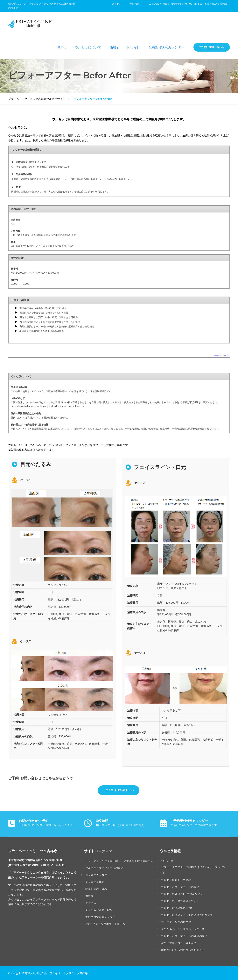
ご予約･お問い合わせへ (119, 790)
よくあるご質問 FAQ (99, 910)
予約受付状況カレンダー (166, 47)
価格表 (115, 47)
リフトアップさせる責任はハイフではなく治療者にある (119, 861)
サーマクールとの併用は (176, 922)
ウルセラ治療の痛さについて (179, 908)
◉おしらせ (167, 861)
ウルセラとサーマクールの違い (104, 868)
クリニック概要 (95, 882)
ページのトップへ (222, 356)
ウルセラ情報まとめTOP (176, 880)
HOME (61, 47)
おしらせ (133, 47)
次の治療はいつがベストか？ (179, 943)
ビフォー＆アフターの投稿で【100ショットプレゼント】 (193, 870)
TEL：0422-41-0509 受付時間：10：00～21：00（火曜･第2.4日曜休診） (189, 4)
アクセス (116, 4)
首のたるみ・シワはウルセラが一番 (183, 929)
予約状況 (134, 4)
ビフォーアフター (96, 875)
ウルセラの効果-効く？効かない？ (182, 894)
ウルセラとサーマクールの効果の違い (184, 936)
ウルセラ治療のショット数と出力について (187, 915)
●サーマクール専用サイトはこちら (107, 924)
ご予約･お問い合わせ (212, 47)
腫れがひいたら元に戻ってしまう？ (183, 950)
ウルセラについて (88, 47)
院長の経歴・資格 (96, 889)
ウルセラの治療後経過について (180, 901)
